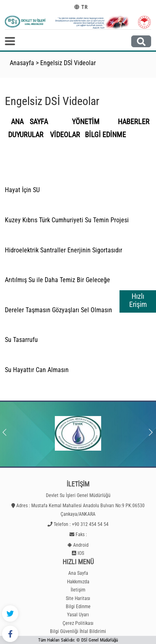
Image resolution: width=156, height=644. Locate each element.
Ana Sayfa (78, 573)
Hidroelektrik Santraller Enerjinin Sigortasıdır (64, 250)
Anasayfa (22, 63)
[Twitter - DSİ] (10, 613)
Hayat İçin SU (22, 190)
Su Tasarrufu (21, 340)
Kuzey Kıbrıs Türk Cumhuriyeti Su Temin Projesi (67, 220)
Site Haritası (78, 598)
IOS (81, 553)
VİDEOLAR (65, 135)
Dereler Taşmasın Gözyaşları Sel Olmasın (58, 310)
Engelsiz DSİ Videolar (68, 63)
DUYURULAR (27, 135)
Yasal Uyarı (78, 615)
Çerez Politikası (78, 623)
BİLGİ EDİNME (105, 135)
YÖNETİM (92, 122)
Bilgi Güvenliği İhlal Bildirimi (78, 631)
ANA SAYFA (29, 122)
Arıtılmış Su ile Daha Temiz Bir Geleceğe (57, 280)
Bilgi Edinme (78, 607)
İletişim (78, 590)
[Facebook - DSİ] (10, 634)
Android (81, 545)
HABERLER (134, 122)
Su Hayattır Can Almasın (37, 370)
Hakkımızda (78, 582)
